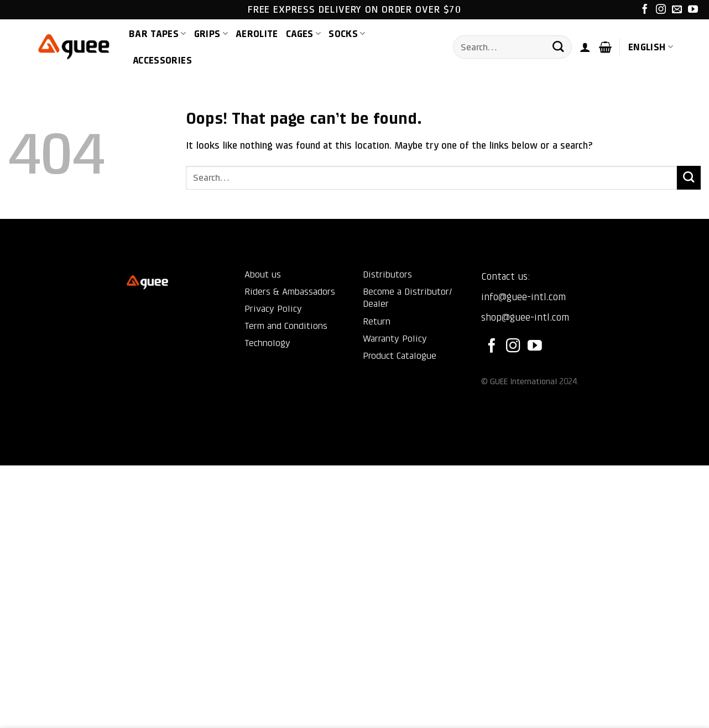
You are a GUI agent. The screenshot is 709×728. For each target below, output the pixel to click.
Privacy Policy (273, 309)
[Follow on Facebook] (645, 10)
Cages (303, 34)
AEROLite (257, 34)
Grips (211, 34)
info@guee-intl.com (523, 297)
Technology (267, 343)
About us (263, 274)
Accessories (162, 60)
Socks (347, 34)
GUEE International (523, 381)
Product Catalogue (400, 356)
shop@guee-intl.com (525, 317)
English (651, 47)
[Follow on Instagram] (661, 10)
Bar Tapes (158, 34)
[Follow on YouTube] (693, 10)
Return (377, 321)
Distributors (387, 274)
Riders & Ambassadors (290, 292)
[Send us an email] (677, 10)
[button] (585, 47)
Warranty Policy (395, 339)
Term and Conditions (286, 326)
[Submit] (558, 47)
